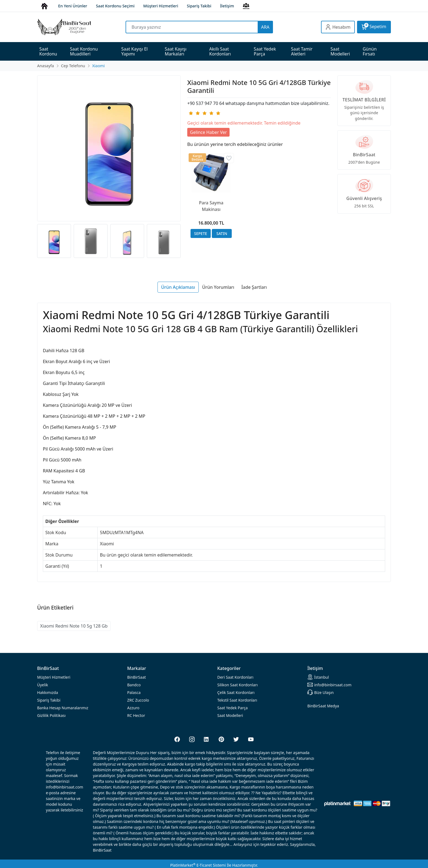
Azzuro (133, 708)
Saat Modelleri (230, 715)
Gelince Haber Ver (208, 132)
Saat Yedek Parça (232, 708)
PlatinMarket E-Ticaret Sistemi (198, 865)
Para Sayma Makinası (211, 206)
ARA (265, 27)
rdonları (235, 677)
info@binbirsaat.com (329, 685)
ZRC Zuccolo (138, 700)
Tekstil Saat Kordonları (237, 700)
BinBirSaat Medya (323, 706)
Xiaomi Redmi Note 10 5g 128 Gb (74, 626)
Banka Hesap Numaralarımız (63, 708)
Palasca (134, 692)
